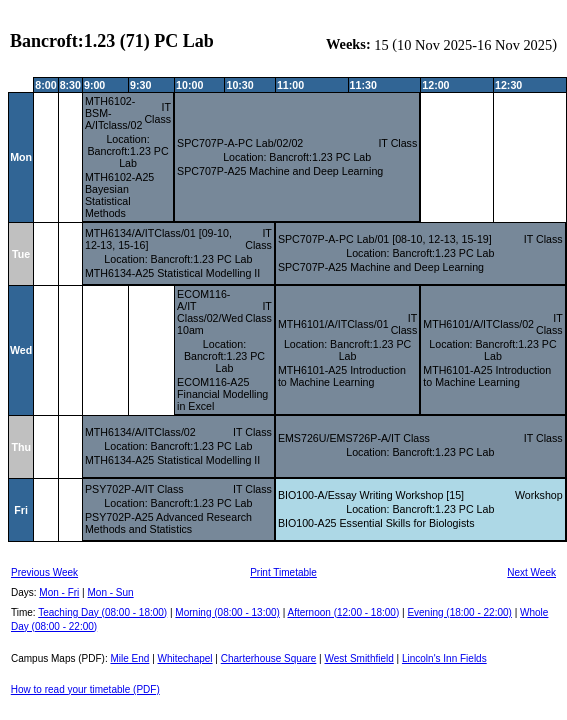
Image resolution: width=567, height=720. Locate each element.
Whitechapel (185, 658)
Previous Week (44, 572)
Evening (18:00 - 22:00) (459, 612)
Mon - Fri (59, 592)
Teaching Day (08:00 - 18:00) (102, 612)
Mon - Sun (111, 592)
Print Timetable (283, 572)
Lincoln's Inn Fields (444, 658)
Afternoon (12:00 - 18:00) (343, 612)
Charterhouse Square (269, 658)
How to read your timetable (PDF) (85, 689)
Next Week (531, 572)
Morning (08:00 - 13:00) (227, 612)
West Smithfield (359, 658)
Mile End (129, 658)
